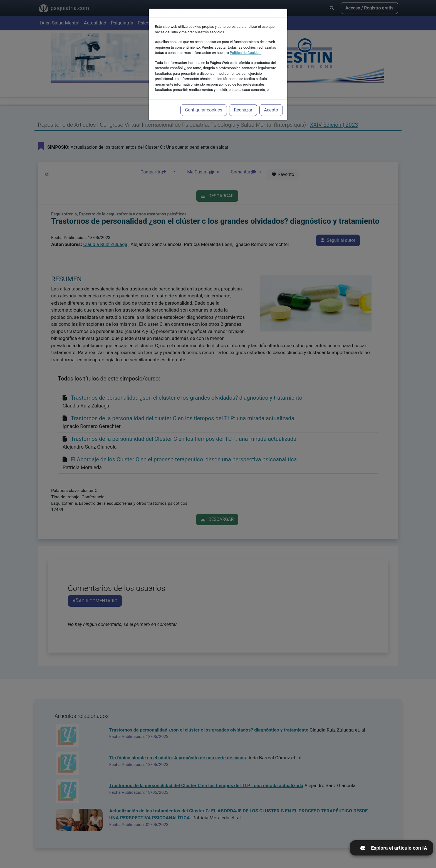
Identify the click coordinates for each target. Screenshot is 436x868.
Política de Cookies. (246, 41)
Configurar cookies (204, 99)
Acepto (271, 99)
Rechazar (243, 99)
